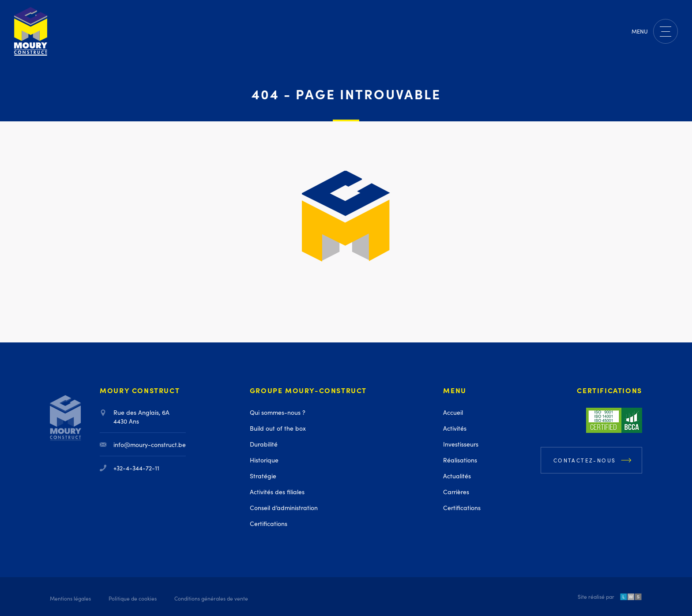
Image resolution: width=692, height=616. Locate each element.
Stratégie (263, 476)
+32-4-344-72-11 (130, 468)
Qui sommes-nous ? (278, 412)
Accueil (453, 412)
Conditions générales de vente (211, 598)
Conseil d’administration (284, 507)
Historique (264, 460)
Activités (455, 428)
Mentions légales (70, 598)
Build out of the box (278, 428)
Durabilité (264, 444)
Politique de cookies (133, 598)
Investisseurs (461, 444)
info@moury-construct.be (143, 444)
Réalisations (460, 460)
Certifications (269, 523)
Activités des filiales (277, 492)
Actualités (457, 476)
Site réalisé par (610, 597)
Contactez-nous (585, 460)
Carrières (456, 492)
